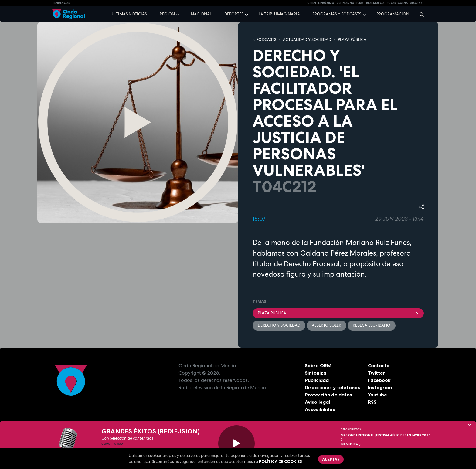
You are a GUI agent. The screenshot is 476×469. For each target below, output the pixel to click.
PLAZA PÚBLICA (352, 40)
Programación (393, 14)
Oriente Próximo (321, 3)
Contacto (379, 365)
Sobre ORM (318, 365)
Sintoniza (316, 373)
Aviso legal (317, 402)
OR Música (351, 444)
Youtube (377, 395)
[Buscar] (420, 14)
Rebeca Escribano (372, 325)
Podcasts (266, 40)
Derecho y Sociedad (279, 325)
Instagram (380, 387)
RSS (372, 402)
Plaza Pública (338, 313)
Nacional (201, 14)
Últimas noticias (129, 14)
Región (167, 14)
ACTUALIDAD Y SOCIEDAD (307, 40)
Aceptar (331, 459)
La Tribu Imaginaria (279, 14)
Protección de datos (328, 395)
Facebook (379, 380)
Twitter (377, 373)
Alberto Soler (326, 325)
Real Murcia (375, 3)
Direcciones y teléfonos (332, 387)
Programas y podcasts (337, 14)
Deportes (234, 14)
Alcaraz (416, 3)
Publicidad (317, 380)
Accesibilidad (320, 409)
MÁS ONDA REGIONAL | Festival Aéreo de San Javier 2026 (386, 437)
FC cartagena (397, 3)
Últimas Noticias (350, 3)
